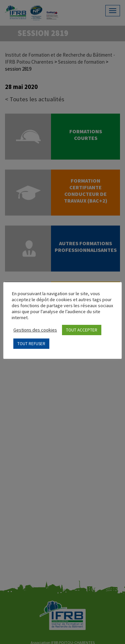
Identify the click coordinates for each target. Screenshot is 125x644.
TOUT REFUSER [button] (31, 344)
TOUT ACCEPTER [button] (82, 330)
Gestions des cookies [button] (35, 330)
